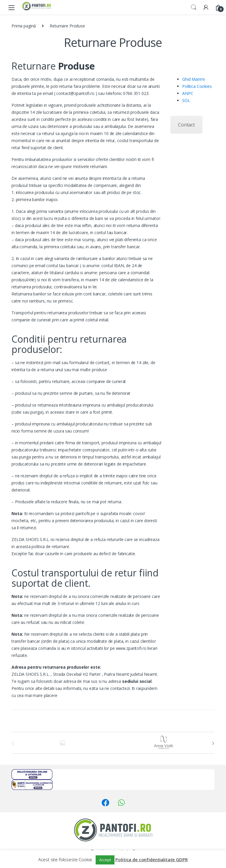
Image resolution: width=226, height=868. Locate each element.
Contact (186, 125)
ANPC (188, 93)
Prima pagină (24, 26)
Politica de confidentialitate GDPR (151, 859)
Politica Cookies (197, 86)
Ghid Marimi (193, 79)
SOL (186, 100)
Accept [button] (105, 860)
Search (194, 7)
